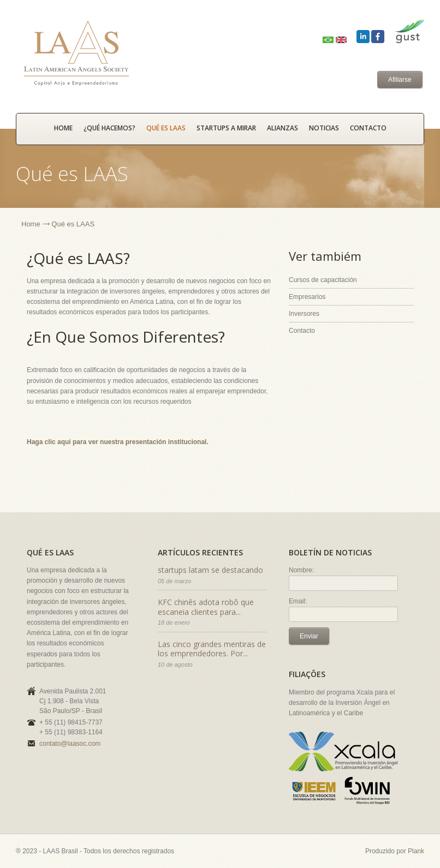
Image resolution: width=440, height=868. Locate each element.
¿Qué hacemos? (109, 128)
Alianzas (283, 128)
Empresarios (307, 297)
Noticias (324, 128)
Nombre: (301, 570)
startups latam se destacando (210, 570)
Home (31, 224)
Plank (416, 851)
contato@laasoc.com (70, 744)
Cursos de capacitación (323, 280)
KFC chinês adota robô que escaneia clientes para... (206, 607)
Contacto (368, 128)
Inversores (304, 314)
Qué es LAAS (166, 128)
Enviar (309, 636)
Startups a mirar (226, 128)
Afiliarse (400, 80)
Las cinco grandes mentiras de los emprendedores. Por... (212, 649)
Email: (298, 601)
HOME (63, 128)
